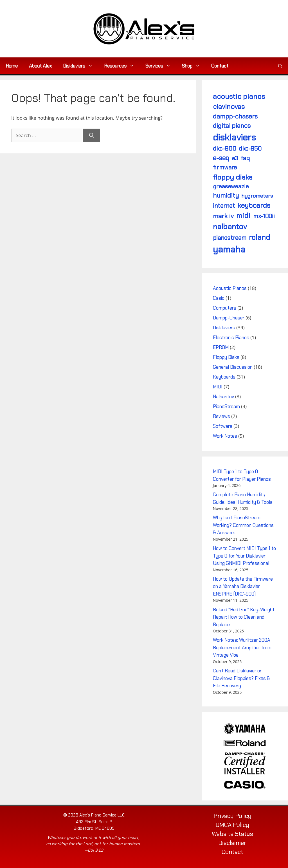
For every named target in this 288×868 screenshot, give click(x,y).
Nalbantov (223, 397)
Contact (220, 66)
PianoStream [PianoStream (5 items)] (230, 238)
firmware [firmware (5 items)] (225, 167)
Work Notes (225, 436)
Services (161, 66)
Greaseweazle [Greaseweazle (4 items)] (231, 186)
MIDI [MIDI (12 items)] (243, 216)
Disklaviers (81, 66)
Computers (225, 308)
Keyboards (224, 377)
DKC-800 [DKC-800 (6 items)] (225, 148)
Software (223, 426)
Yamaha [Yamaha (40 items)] (229, 250)
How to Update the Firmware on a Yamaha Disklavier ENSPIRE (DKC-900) (243, 586)
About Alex (40, 66)
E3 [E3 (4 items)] (235, 158)
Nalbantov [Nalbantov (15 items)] (230, 227)
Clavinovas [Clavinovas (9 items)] (229, 107)
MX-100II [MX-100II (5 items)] (264, 216)
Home (12, 66)
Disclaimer (232, 843)
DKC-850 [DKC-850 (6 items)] (250, 148)
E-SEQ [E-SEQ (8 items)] (221, 158)
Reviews (221, 416)
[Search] (92, 135)
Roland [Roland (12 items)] (259, 237)
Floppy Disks (226, 357)
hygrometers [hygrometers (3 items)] (257, 196)
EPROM (221, 347)
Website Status (232, 834)
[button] (280, 66)
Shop (194, 66)
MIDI (218, 387)
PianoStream (226, 406)
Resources (122, 66)
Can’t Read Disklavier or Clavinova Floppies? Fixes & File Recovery (241, 678)
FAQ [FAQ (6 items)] (245, 158)
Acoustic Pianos (230, 288)
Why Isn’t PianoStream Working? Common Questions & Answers (243, 525)
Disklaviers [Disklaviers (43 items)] (234, 137)
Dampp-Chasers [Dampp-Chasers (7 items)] (235, 116)
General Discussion (233, 367)
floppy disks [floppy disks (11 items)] (233, 177)
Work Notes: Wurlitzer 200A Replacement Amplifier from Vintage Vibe (242, 647)
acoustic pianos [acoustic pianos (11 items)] (239, 96)
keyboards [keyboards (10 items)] (254, 205)
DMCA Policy (232, 825)
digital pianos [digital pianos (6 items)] (232, 126)
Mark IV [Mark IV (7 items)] (223, 216)
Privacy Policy (232, 816)
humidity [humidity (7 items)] (226, 195)
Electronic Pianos (231, 337)
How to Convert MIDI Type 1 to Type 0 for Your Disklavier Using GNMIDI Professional (244, 556)
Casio (219, 298)
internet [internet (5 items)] (224, 206)
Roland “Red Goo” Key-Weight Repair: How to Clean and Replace (244, 617)
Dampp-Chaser (229, 318)
